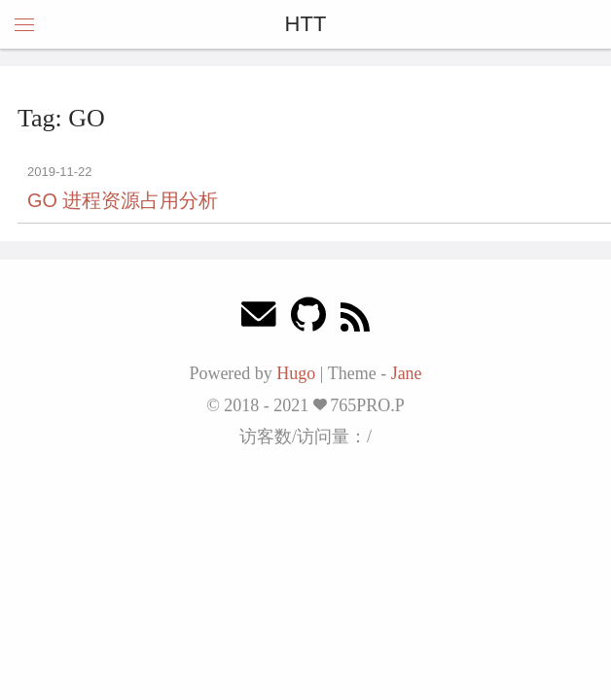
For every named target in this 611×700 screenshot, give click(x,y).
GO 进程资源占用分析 (123, 200)
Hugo (296, 373)
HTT (306, 24)
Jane (407, 373)
